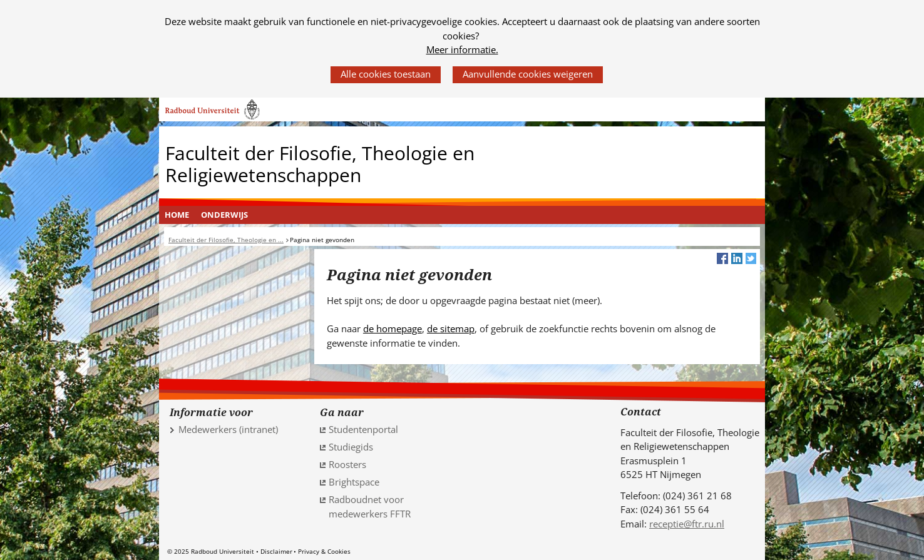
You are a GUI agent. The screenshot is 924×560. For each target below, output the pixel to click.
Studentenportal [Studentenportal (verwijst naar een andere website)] (363, 429)
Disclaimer (276, 551)
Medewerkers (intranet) (228, 429)
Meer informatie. (462, 49)
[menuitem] (177, 215)
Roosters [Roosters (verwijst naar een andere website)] (347, 464)
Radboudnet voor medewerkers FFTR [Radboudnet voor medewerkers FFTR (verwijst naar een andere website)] (370, 507)
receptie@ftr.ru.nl (687, 524)
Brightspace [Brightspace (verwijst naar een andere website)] (354, 482)
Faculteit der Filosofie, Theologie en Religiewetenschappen (320, 164)
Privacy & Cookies (324, 551)
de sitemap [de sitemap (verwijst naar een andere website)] (451, 328)
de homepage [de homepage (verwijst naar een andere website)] (393, 328)
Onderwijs (224, 215)
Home (177, 215)
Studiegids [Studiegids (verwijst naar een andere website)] (351, 447)
